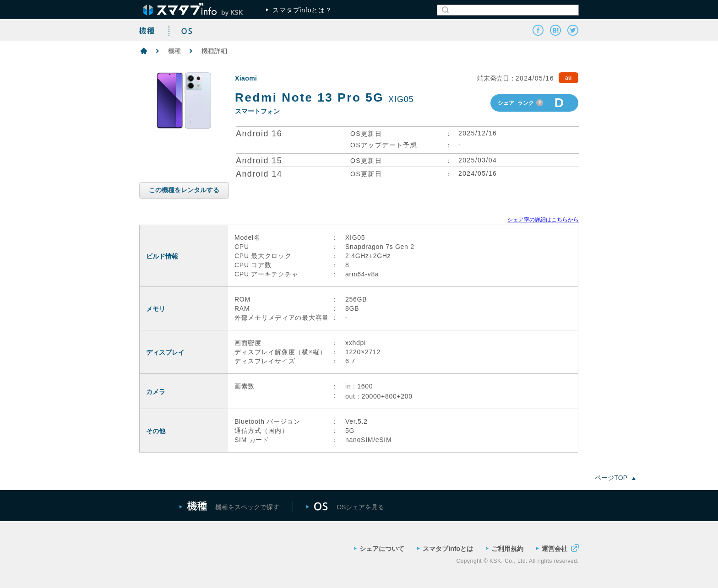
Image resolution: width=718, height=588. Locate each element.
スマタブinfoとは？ (299, 10)
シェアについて (379, 549)
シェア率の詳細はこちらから (543, 220)
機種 (174, 51)
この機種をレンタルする (184, 190)
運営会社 (558, 548)
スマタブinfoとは (445, 549)
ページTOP (615, 478)
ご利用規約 (505, 549)
